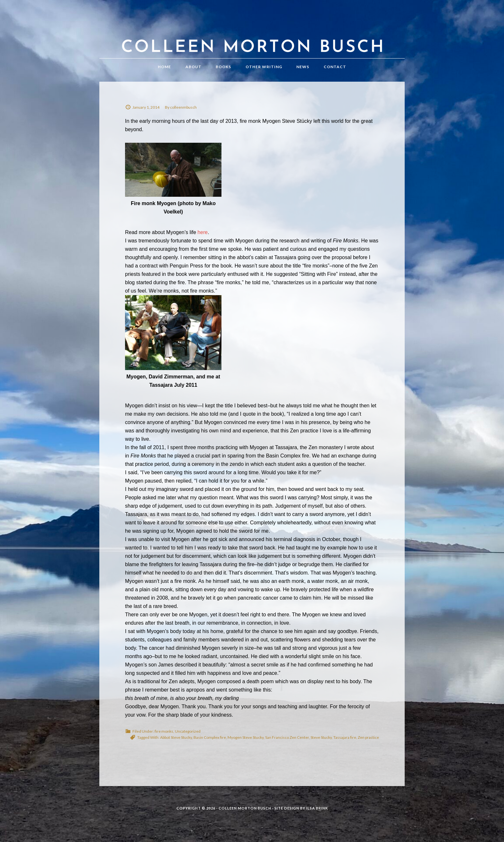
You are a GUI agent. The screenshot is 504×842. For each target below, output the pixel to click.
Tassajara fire (345, 742)
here (203, 237)
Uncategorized (188, 736)
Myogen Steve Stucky (246, 742)
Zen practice (368, 742)
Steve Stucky (321, 742)
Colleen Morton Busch (252, 38)
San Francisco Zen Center (287, 742)
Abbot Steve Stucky (176, 742)
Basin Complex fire (210, 742)
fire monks (164, 736)
